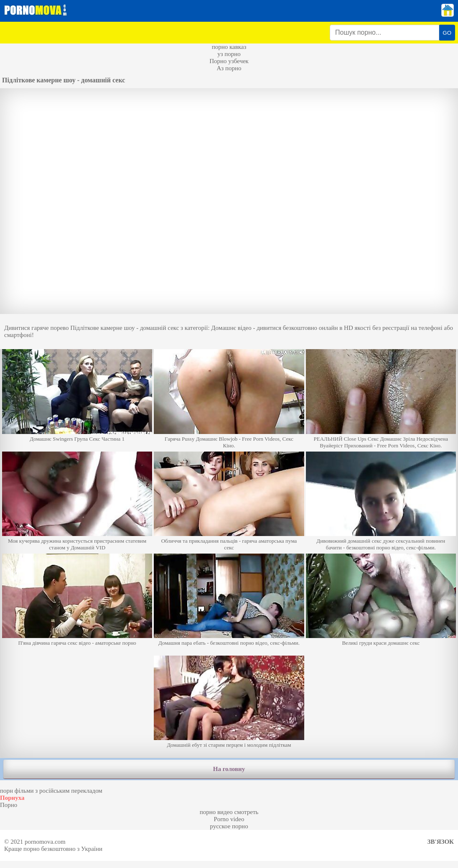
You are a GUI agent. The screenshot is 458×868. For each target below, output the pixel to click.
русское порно (229, 826)
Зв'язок (441, 842)
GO (447, 33)
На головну (229, 769)
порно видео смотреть (229, 812)
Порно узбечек (229, 61)
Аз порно (229, 68)
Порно (9, 805)
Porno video (229, 819)
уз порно (229, 54)
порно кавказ (229, 47)
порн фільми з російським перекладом (51, 791)
